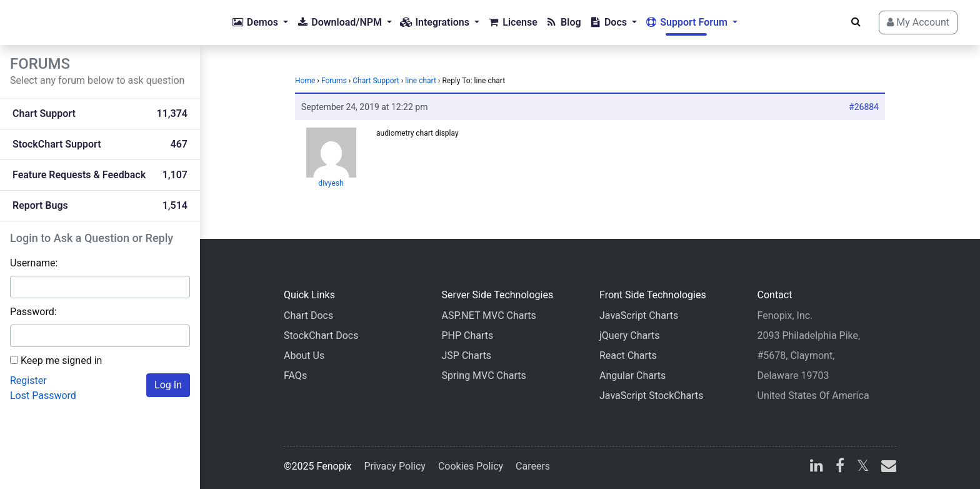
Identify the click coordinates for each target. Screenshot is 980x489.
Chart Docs (308, 315)
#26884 (864, 107)
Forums (334, 81)
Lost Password (43, 396)
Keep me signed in (61, 360)
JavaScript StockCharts (652, 396)
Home (305, 81)
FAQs (295, 376)
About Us (304, 355)
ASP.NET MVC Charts (489, 315)
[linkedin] (817, 467)
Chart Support (376, 81)
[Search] (856, 22)
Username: (34, 263)
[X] (863, 467)
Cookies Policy (471, 466)
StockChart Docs (321, 335)
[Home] (60, 23)
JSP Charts (467, 355)
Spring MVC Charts (484, 376)
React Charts (628, 355)
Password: (33, 312)
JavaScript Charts (639, 315)
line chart (421, 81)
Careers (533, 466)
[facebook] (840, 467)
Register (28, 381)
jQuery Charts (629, 335)
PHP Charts (468, 335)
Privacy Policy (395, 466)
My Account (918, 22)
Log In (168, 385)
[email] (886, 467)
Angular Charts (632, 376)
